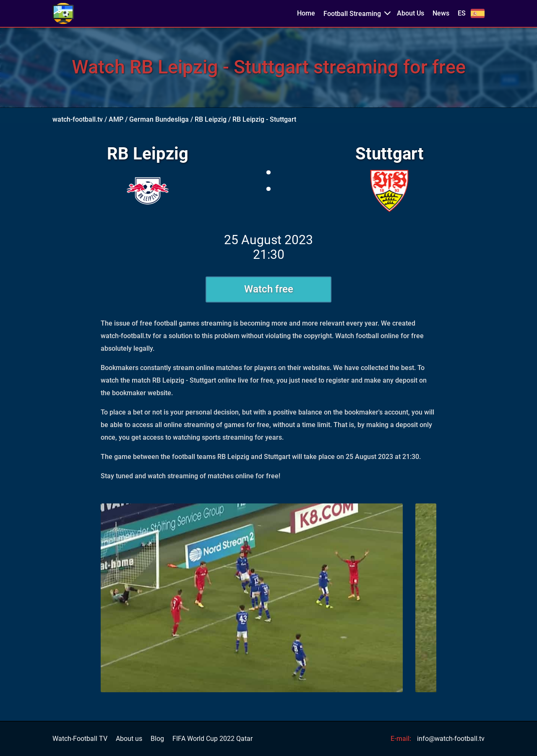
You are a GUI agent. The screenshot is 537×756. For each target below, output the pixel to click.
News (441, 13)
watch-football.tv (78, 119)
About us (129, 739)
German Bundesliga (159, 119)
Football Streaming (352, 14)
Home (306, 13)
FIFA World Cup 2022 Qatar (212, 739)
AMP (116, 119)
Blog (157, 739)
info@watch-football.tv (451, 739)
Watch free (269, 289)
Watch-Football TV (80, 739)
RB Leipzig (211, 119)
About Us (411, 13)
